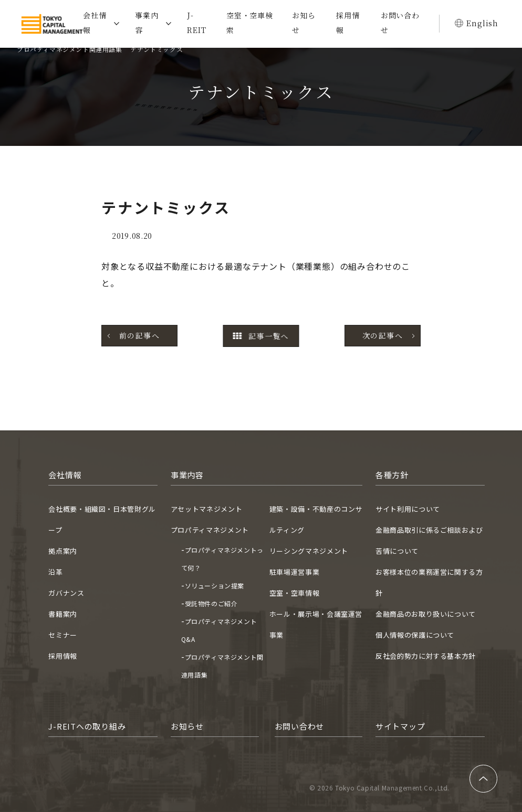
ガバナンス (66, 593)
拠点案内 (63, 551)
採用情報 (348, 23)
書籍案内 (63, 614)
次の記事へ (383, 335)
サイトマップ (400, 726)
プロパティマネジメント (210, 530)
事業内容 (147, 23)
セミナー (63, 635)
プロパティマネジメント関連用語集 (70, 49)
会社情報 (95, 23)
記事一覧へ (261, 336)
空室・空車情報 (295, 593)
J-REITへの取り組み (87, 726)
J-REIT (196, 23)
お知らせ (304, 23)
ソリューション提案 (215, 586)
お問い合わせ (400, 23)
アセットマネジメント (207, 509)
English (482, 23)
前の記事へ (139, 335)
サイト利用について (408, 509)
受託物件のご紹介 (211, 603)
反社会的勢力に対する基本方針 (426, 656)
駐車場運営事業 (295, 572)
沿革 (55, 572)
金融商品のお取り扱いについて (426, 614)
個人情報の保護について (415, 635)
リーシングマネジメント (309, 551)
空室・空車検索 (250, 23)
